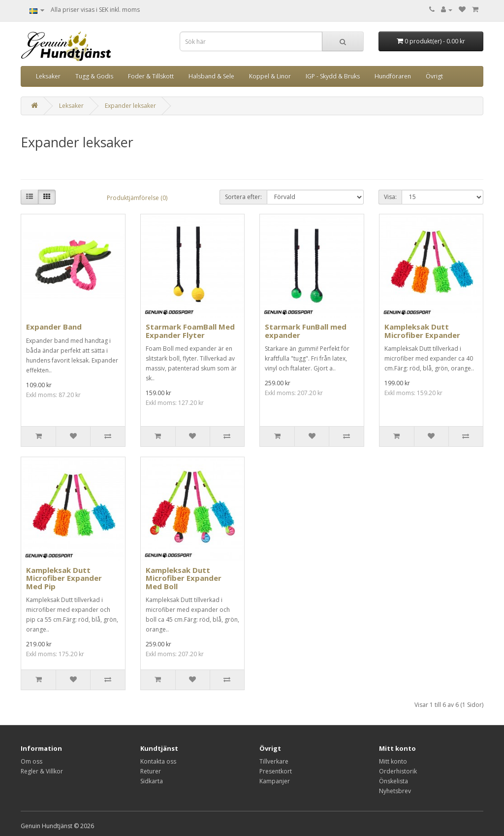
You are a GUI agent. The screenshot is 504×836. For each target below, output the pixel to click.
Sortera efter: (243, 197)
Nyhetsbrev (395, 791)
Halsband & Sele (211, 76)
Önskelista (394, 781)
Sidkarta (152, 781)
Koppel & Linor (270, 76)
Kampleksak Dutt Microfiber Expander (422, 331)
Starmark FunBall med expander (306, 331)
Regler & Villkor (42, 771)
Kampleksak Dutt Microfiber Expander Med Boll (184, 578)
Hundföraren (393, 76)
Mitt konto (393, 761)
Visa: (390, 197)
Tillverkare (274, 761)
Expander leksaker (130, 106)
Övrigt (434, 76)
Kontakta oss (158, 761)
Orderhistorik (398, 771)
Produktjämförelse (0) (137, 198)
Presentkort (276, 771)
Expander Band (54, 327)
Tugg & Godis (94, 76)
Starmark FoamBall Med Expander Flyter (190, 331)
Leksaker (48, 76)
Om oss (31, 761)
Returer (151, 771)
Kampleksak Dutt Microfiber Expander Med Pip (64, 578)
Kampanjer (275, 781)
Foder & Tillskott (151, 76)
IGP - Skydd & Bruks (333, 76)
